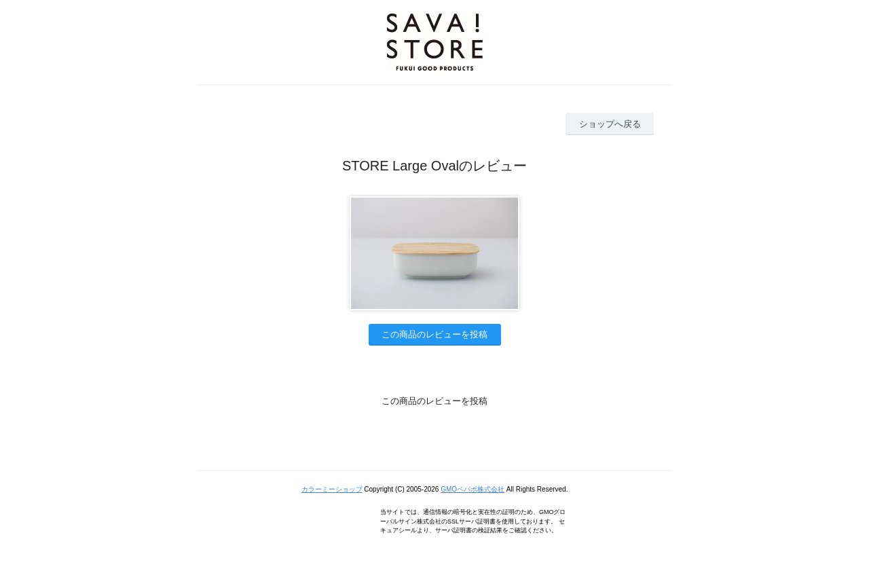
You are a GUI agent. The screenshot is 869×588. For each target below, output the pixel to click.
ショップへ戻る (610, 124)
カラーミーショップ (332, 489)
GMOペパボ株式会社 (473, 489)
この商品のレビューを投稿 (434, 334)
